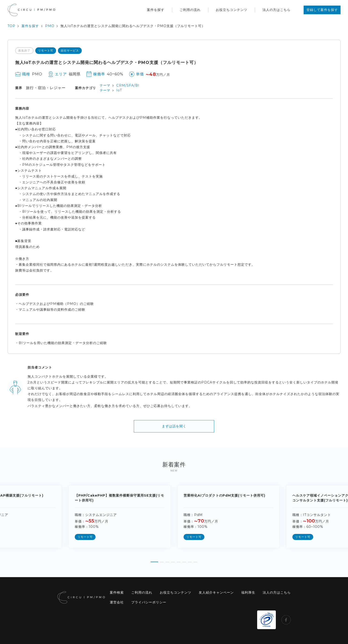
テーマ (105, 85)
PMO (50, 26)
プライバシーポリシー (149, 602)
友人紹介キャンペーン (216, 592)
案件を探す (156, 10)
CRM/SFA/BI (128, 85)
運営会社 (117, 602)
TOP (11, 26)
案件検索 (117, 592)
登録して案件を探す (322, 10)
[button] (154, 560)
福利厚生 (248, 592)
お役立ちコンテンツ (232, 10)
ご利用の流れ (190, 10)
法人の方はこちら (277, 10)
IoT (119, 90)
